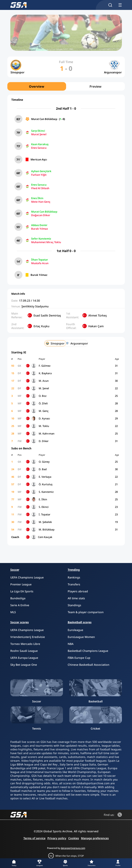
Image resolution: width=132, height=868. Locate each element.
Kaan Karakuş (40, 144)
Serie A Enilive (20, 605)
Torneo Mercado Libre (25, 644)
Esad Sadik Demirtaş (47, 315)
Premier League (21, 584)
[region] (66, 86)
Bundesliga (18, 598)
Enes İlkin (37, 198)
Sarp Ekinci (38, 131)
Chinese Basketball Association (89, 665)
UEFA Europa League (24, 658)
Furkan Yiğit (39, 175)
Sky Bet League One (24, 665)
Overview (37, 86)
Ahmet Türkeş (98, 315)
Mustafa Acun (40, 263)
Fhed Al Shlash (40, 188)
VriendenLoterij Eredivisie (28, 637)
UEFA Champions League (27, 577)
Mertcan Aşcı (39, 159)
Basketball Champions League (88, 651)
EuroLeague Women (81, 637)
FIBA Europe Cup (79, 658)
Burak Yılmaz (40, 229)
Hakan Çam (96, 326)
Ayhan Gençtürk (41, 171)
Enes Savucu (39, 148)
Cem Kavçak (45, 537)
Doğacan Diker (41, 215)
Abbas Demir (39, 225)
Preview (95, 86)
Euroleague (75, 630)
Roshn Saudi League (24, 651)
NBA (71, 644)
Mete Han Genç (41, 202)
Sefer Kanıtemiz (41, 239)
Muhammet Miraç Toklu (46, 242)
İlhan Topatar (40, 260)
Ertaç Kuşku (41, 326)
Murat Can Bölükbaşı (44, 119)
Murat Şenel (39, 134)
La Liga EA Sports (22, 591)
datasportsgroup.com (73, 848)
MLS (13, 612)
